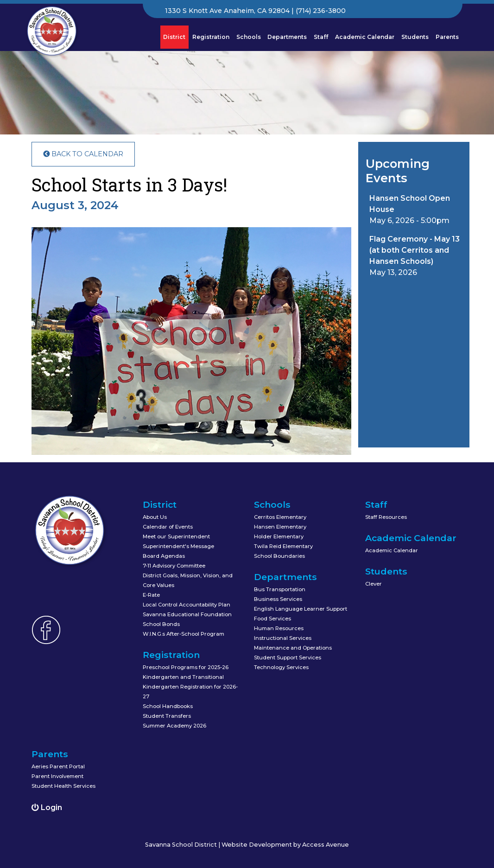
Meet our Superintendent (176, 536)
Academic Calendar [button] (365, 37)
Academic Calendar (392, 550)
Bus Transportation (280, 589)
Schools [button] (249, 37)
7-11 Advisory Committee (174, 566)
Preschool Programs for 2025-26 (186, 667)
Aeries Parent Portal (58, 766)
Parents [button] (447, 37)
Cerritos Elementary (280, 517)
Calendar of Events (168, 527)
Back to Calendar (83, 154)
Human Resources (279, 628)
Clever (374, 584)
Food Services (272, 619)
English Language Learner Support (301, 609)
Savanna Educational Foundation (187, 614)
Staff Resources (386, 517)
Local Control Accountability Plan (187, 605)
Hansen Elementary (280, 527)
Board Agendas (164, 556)
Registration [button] (211, 37)
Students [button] (415, 37)
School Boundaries (279, 556)
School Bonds (161, 624)
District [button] (176, 36)
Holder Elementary (279, 536)
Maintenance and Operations (293, 648)
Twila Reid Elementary (283, 546)
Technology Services (281, 667)
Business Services (278, 599)
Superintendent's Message (178, 546)
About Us (155, 517)
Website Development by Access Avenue (285, 845)
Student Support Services (288, 657)
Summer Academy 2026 (174, 726)
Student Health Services (63, 786)
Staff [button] (321, 37)
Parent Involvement (57, 776)
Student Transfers (167, 716)
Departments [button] (287, 37)
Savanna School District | (183, 845)
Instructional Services (283, 638)
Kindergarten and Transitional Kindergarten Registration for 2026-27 (190, 687)
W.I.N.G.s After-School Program (184, 634)
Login (47, 807)
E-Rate (151, 595)
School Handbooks (168, 706)
